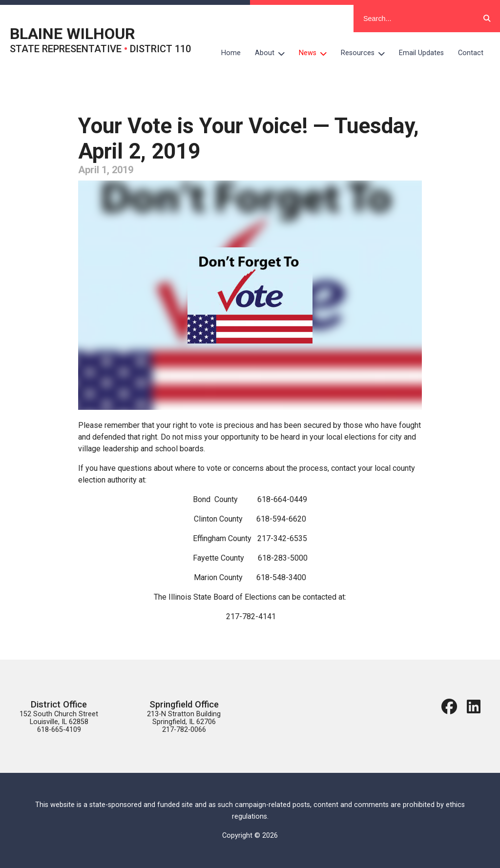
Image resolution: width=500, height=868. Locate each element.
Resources (366, 53)
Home (231, 53)
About (273, 53)
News (316, 53)
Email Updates (421, 53)
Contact (471, 53)
